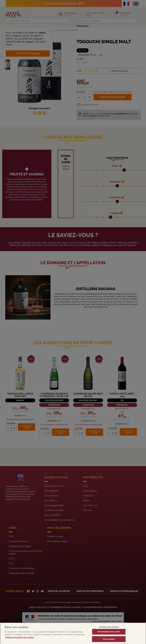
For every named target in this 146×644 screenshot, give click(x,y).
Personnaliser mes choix (109, 636)
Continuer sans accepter (109, 631)
